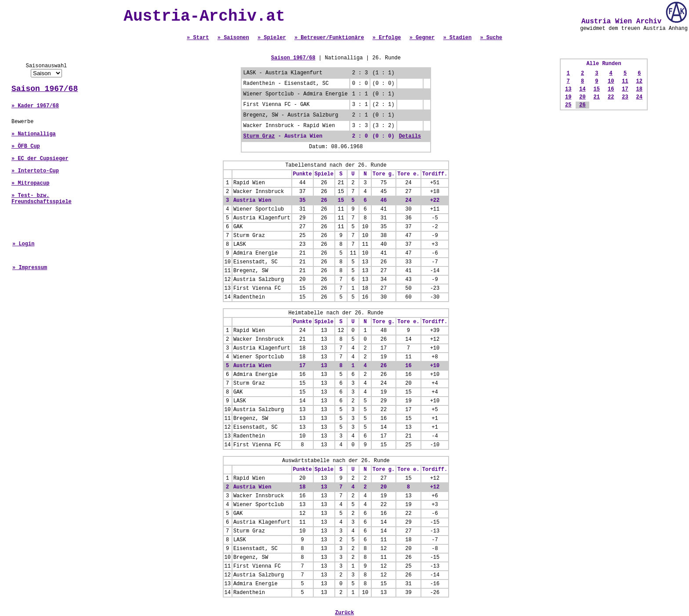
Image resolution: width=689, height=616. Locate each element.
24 (639, 97)
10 (611, 81)
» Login (23, 244)
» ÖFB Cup (26, 146)
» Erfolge (387, 38)
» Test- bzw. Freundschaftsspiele (42, 199)
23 (625, 97)
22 (611, 97)
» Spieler (272, 38)
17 (625, 89)
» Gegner (422, 38)
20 (582, 97)
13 (568, 89)
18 (639, 89)
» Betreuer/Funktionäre (329, 38)
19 (568, 97)
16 (611, 89)
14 (582, 89)
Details (410, 136)
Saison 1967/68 (45, 89)
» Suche (491, 38)
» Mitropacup (30, 183)
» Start (198, 38)
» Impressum (30, 268)
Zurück (344, 613)
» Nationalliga (34, 134)
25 (568, 105)
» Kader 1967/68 (35, 106)
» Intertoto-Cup (35, 171)
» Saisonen (233, 38)
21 (597, 97)
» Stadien (457, 38)
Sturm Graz (259, 136)
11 (625, 81)
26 (582, 105)
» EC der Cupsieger (40, 159)
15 (597, 89)
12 (639, 81)
